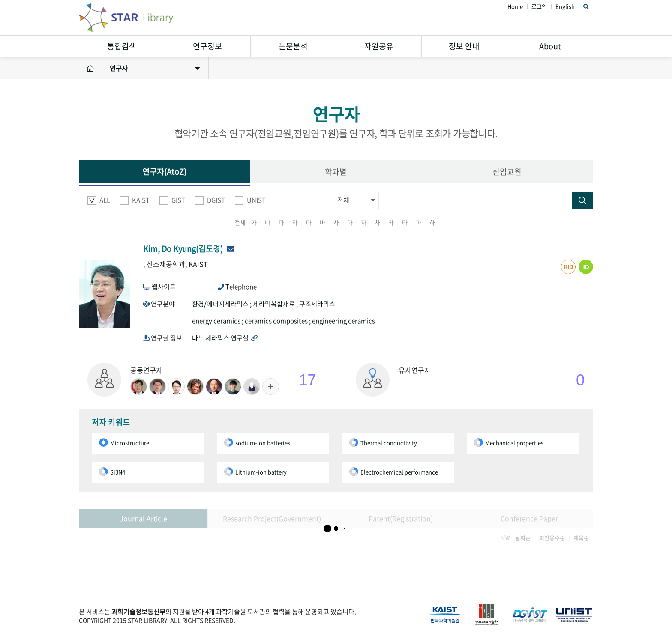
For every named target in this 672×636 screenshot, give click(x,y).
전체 (240, 222)
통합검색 (122, 46)
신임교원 (507, 172)
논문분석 (293, 46)
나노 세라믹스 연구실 (225, 338)
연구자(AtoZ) (164, 172)
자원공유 (379, 46)
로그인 (539, 7)
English (565, 7)
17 (308, 380)
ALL (99, 200)
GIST (172, 200)
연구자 (155, 68)
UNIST (250, 200)
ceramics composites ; (278, 321)
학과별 (336, 172)
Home (515, 7)
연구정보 (207, 46)
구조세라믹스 (317, 304)
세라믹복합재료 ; (276, 304)
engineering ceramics (343, 321)
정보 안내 (464, 46)
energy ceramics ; (218, 321)
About (550, 46)
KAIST (135, 200)
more (271, 387)
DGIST (210, 200)
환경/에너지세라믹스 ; (222, 304)
